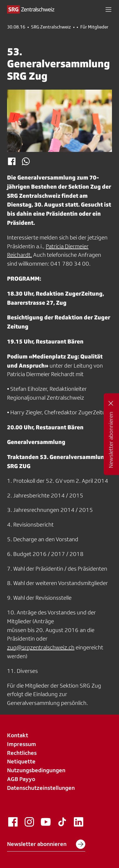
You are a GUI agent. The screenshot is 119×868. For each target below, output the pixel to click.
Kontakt (18, 735)
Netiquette (21, 761)
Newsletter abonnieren (46, 844)
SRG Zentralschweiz (51, 27)
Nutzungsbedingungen (36, 770)
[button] (108, 9)
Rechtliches (22, 753)
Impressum (22, 744)
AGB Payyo (21, 779)
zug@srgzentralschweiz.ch (41, 647)
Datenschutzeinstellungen (41, 788)
